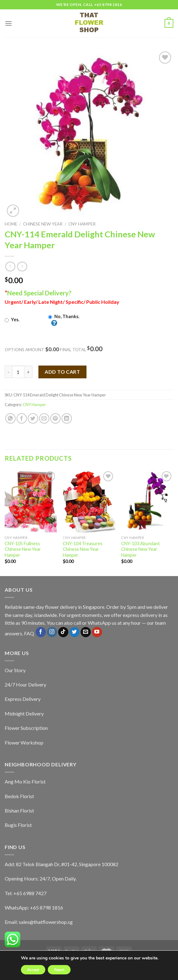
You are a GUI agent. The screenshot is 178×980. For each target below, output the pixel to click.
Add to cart (62, 372)
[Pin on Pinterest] (55, 418)
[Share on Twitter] (33, 418)
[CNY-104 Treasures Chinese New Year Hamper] (89, 501)
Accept (33, 970)
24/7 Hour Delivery (25, 684)
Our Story (15, 670)
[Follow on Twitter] (74, 632)
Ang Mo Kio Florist (25, 781)
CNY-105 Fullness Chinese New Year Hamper (23, 549)
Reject (59, 970)
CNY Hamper (82, 224)
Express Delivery (23, 699)
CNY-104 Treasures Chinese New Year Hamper (83, 549)
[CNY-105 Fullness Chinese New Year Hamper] (31, 501)
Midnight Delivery (24, 713)
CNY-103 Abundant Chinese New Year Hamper (141, 549)
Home (11, 224)
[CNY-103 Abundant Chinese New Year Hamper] (147, 501)
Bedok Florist (19, 796)
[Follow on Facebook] (41, 632)
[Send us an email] (86, 632)
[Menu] (8, 23)
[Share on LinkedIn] (67, 418)
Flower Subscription (26, 728)
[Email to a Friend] (44, 418)
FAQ (29, 633)
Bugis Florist (18, 825)
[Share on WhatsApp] (10, 418)
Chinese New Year (43, 224)
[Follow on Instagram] (52, 632)
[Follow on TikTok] (63, 632)
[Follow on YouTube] (97, 632)
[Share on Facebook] (22, 418)
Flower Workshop (24, 742)
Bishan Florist (19, 810)
